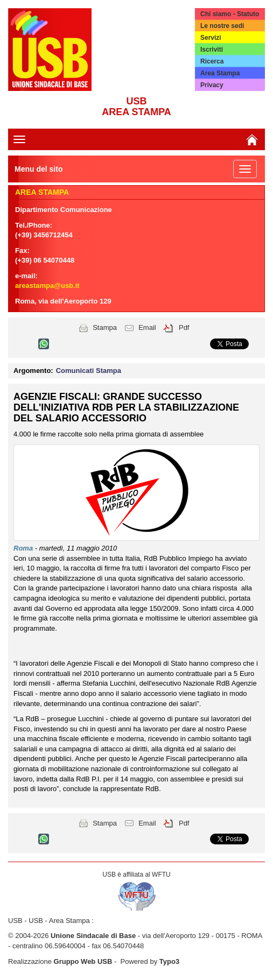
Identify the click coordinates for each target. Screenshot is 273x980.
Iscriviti (212, 50)
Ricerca (212, 61)
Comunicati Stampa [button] (89, 371)
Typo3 (169, 961)
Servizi (211, 38)
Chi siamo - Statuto (230, 14)
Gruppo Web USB (83, 961)
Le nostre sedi (222, 26)
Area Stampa (220, 73)
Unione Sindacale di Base (93, 936)
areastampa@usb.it (47, 285)
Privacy (212, 85)
